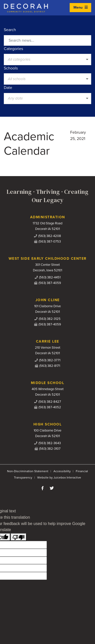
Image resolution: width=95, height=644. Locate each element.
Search (10, 30)
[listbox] (48, 59)
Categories (13, 49)
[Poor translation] (18, 537)
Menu (81, 7)
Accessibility (62, 471)
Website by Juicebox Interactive (59, 478)
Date (8, 88)
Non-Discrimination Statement (28, 471)
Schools (11, 68)
